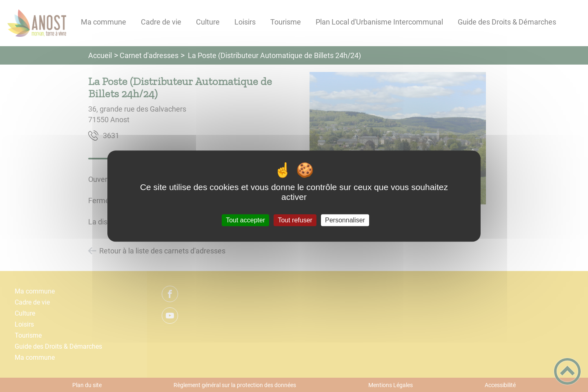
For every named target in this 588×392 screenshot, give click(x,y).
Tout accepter (245, 220)
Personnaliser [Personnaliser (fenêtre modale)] (345, 220)
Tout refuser (295, 220)
